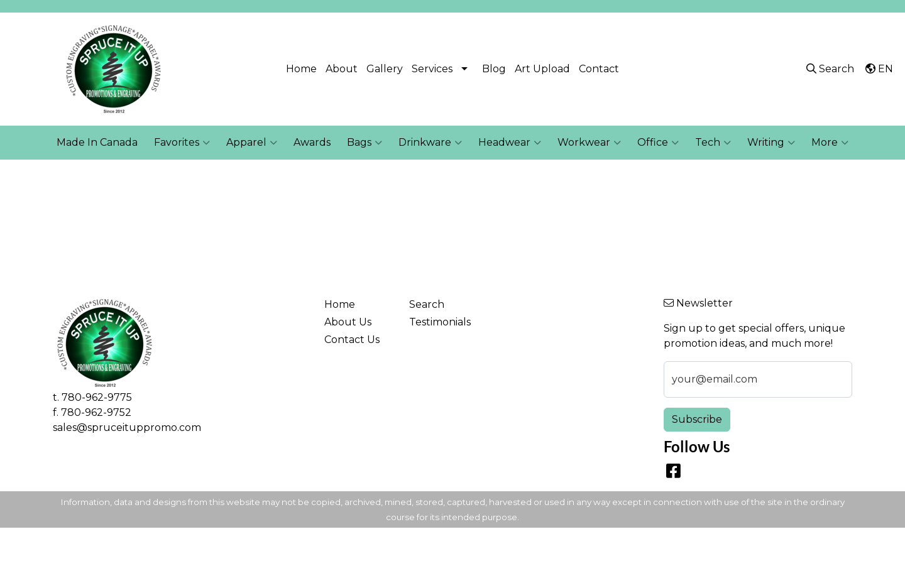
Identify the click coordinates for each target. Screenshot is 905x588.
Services (432, 69)
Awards (312, 142)
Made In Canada (97, 142)
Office (658, 143)
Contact (599, 69)
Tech (713, 143)
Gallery (385, 69)
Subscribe (697, 419)
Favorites (182, 143)
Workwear (589, 143)
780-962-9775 (97, 397)
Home (301, 69)
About (342, 69)
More (830, 143)
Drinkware (430, 143)
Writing (771, 143)
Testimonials (440, 322)
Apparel (252, 143)
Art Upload (542, 69)
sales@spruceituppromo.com (127, 427)
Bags (365, 143)
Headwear (510, 143)
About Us (348, 322)
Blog (494, 69)
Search (427, 304)
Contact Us (352, 340)
